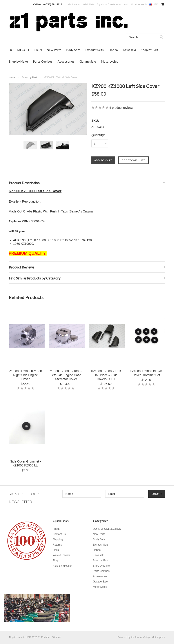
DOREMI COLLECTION (25, 50)
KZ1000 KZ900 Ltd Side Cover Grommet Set (146, 373)
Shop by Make (18, 61)
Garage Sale (88, 61)
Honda (113, 50)
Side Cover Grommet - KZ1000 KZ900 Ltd (25, 463)
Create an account (118, 4)
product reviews (121, 108)
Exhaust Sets (95, 50)
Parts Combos (43, 61)
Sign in (101, 4)
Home (12, 77)
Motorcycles (110, 61)
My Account (74, 4)
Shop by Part (150, 50)
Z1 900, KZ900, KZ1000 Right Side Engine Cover (25, 375)
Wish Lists (89, 4)
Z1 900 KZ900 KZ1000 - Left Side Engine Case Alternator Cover (66, 375)
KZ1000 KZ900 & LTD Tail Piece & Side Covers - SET (106, 375)
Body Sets (73, 50)
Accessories (66, 61)
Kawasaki (129, 50)
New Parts (54, 50)
